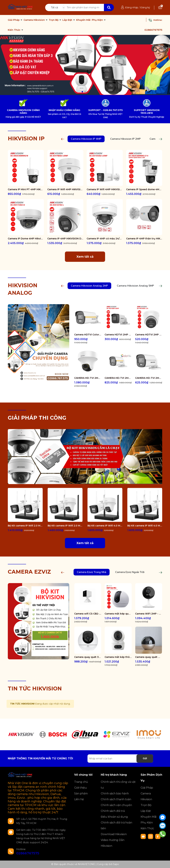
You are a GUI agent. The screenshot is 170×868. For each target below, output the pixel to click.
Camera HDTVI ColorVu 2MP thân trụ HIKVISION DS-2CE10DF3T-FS (88, 335)
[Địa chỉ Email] (120, 759)
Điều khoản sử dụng (114, 817)
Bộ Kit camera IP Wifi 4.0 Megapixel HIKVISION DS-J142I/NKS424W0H (145, 526)
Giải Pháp (14, 20)
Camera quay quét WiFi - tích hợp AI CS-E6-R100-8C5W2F (149, 657)
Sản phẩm (81, 793)
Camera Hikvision (35, 20)
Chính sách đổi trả (113, 811)
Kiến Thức (14, 30)
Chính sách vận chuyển (116, 805)
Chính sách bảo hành (115, 793)
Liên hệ (79, 799)
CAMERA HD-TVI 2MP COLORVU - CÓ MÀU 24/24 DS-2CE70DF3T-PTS (88, 378)
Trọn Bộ (54, 20)
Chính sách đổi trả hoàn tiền (116, 825)
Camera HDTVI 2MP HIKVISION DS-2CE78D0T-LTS (149, 335)
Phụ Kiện (98, 20)
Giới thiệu (81, 788)
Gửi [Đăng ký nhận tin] (145, 758)
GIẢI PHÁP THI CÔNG (37, 418)
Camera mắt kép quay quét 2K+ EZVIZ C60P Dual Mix (118, 614)
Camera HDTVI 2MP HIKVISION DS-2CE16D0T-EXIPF (118, 335)
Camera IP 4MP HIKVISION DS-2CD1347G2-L (65, 239)
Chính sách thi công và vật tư (118, 785)
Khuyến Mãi (83, 20)
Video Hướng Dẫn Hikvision (113, 843)
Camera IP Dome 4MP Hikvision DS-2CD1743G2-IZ (26, 239)
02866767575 (153, 30)
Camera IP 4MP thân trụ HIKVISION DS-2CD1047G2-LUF (144, 239)
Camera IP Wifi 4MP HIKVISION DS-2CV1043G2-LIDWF (105, 189)
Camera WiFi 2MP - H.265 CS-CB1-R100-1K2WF (149, 614)
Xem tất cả (85, 257)
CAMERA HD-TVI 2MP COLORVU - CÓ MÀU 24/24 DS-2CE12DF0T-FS (118, 378)
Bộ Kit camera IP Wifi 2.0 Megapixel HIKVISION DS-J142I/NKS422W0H (25, 526)
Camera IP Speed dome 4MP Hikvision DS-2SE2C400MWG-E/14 (144, 189)
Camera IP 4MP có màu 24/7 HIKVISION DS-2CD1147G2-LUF (105, 239)
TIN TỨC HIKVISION (35, 689)
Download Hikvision (114, 834)
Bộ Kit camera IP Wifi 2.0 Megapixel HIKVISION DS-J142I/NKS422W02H (65, 526)
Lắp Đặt (68, 20)
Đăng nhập (132, 7)
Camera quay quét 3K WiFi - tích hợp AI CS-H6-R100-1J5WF (88, 657)
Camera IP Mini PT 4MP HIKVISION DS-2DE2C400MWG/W (26, 189)
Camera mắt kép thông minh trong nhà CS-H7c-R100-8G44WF (118, 657)
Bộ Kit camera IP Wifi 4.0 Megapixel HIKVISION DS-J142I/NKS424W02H (105, 526)
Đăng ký (145, 7)
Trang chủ (81, 782)
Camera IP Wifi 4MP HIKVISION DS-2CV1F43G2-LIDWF (65, 189)
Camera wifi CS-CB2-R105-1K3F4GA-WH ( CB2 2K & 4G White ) (88, 614)
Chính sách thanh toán (116, 799)
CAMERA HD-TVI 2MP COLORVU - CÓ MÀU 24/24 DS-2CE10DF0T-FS (149, 378)
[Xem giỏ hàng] (160, 7)
